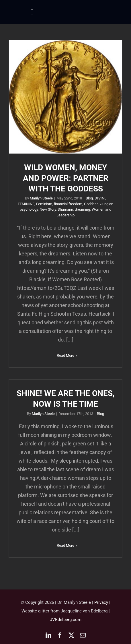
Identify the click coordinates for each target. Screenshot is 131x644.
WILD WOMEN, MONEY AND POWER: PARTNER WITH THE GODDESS (66, 178)
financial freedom (68, 204)
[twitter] (71, 635)
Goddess (91, 204)
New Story (48, 209)
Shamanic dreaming (74, 209)
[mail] (83, 635)
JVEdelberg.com (66, 620)
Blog (89, 198)
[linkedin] (48, 635)
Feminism (44, 204)
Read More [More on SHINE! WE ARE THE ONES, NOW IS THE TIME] (65, 545)
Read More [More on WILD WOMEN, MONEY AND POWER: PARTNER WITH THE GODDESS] (65, 355)
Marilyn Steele (41, 198)
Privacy (101, 602)
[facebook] (60, 635)
